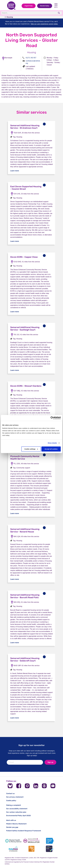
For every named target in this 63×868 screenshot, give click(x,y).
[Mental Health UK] (50, 841)
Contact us (10, 793)
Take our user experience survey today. (44, 24)
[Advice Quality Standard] (32, 849)
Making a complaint (14, 805)
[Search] (28, 13)
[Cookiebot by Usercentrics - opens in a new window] (52, 418)
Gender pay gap (12, 827)
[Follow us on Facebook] (19, 786)
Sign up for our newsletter (32, 745)
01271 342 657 (31, 58)
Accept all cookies (51, 449)
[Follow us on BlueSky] (10, 786)
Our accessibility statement (17, 809)
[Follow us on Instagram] (27, 786)
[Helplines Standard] (13, 849)
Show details (52, 443)
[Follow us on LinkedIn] (36, 786)
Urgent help (29, 6)
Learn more (15, 171)
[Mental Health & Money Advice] (13, 841)
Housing (10, 17)
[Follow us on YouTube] (53, 786)
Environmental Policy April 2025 (18, 816)
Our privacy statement (15, 797)
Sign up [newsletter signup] (50, 762)
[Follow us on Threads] (44, 786)
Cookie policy (11, 801)
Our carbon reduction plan (16, 812)
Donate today (45, 6)
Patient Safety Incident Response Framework (24, 831)
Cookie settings (31, 449)
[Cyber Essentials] (50, 849)
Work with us (11, 820)
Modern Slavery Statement (16, 824)
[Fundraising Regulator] (32, 841)
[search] (59, 13)
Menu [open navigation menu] (56, 6)
